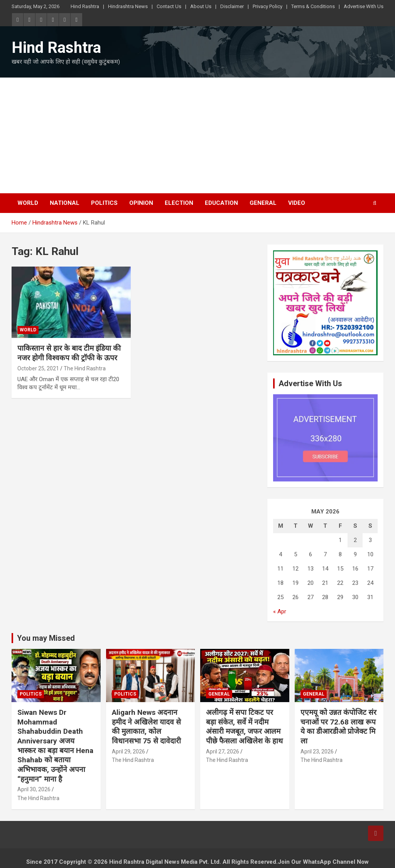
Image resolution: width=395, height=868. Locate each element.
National (65, 203)
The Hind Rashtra (85, 368)
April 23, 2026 (317, 751)
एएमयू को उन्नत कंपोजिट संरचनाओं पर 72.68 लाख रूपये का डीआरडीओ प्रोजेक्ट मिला (338, 727)
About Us (201, 6)
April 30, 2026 (34, 789)
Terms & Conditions (313, 6)
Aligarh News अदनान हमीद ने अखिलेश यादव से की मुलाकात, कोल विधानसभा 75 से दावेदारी (146, 727)
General (263, 203)
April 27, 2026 (223, 751)
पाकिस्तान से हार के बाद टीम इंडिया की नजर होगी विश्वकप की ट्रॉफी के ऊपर (69, 353)
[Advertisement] (197, 135)
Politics (104, 203)
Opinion (141, 203)
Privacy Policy (268, 6)
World (28, 203)
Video (297, 203)
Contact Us (169, 6)
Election (179, 203)
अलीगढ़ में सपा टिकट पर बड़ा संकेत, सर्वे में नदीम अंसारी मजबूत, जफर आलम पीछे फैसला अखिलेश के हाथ (244, 727)
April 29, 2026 (128, 751)
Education (221, 203)
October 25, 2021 (38, 368)
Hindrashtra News (128, 6)
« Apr (280, 611)
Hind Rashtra (85, 6)
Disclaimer (232, 6)
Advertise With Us (364, 6)
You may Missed (46, 638)
